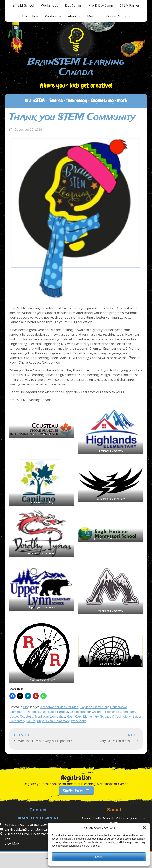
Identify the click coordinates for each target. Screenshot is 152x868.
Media (92, 16)
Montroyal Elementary (50, 716)
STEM (31, 721)
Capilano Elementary (94, 707)
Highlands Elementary (120, 712)
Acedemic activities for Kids (59, 707)
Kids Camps (73, 5)
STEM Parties (130, 5)
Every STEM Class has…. (116, 741)
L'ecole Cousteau (21, 716)
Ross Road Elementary (83, 716)
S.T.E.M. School (23, 5)
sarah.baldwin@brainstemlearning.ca (32, 829)
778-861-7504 (38, 825)
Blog (26, 707)
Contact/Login (117, 16)
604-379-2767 (15, 825)
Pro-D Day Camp (101, 5)
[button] (144, 828)
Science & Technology (115, 716)
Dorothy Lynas (37, 712)
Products (51, 16)
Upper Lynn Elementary (53, 721)
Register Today (76, 790)
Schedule (28, 16)
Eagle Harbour (58, 712)
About (73, 16)
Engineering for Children (87, 712)
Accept (99, 857)
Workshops (49, 5)
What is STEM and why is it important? (45, 741)
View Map (12, 843)
